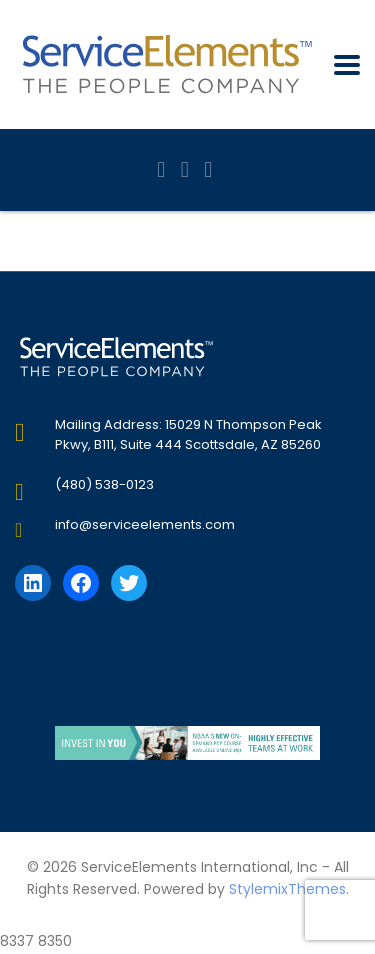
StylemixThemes (287, 889)
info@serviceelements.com (145, 524)
